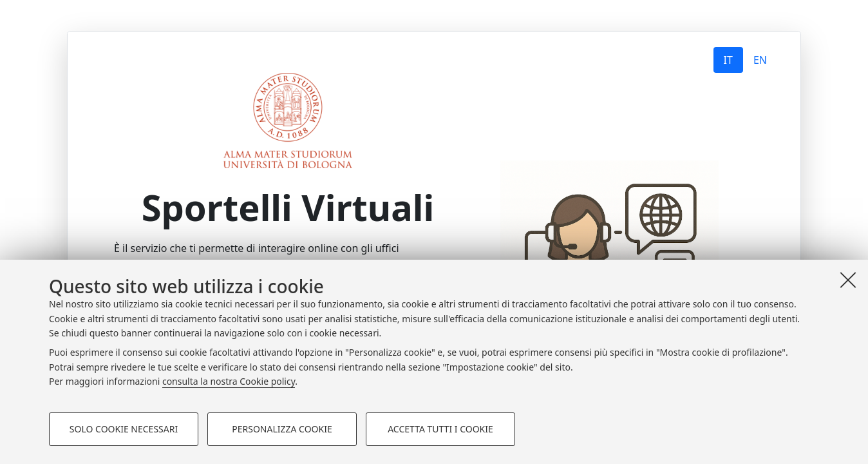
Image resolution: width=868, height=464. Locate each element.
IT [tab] (728, 60)
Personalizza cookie (282, 429)
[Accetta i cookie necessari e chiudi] (848, 280)
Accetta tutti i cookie (440, 429)
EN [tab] (760, 60)
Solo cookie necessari (124, 429)
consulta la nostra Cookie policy (229, 381)
